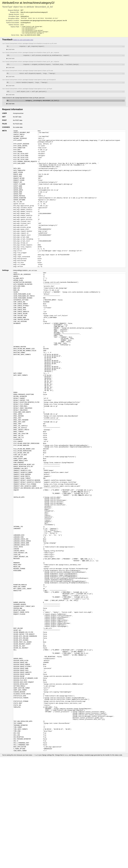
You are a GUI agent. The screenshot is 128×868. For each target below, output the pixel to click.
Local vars (10, 51)
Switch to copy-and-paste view (23, 41)
